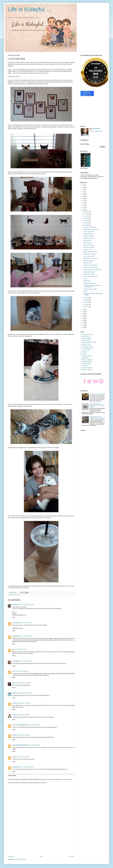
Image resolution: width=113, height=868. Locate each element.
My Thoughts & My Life (88, 348)
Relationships (85, 358)
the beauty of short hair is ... (90, 254)
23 (83, 192)
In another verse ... (88, 250)
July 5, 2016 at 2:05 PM (34, 745)
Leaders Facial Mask (89, 232)
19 (83, 201)
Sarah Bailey (16, 661)
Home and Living (86, 344)
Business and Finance (88, 334)
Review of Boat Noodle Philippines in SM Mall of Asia (97, 418)
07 (83, 325)
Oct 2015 (86, 216)
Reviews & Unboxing (87, 360)
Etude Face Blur (87, 241)
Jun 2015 (86, 225)
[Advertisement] (41, 840)
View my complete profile (96, 131)
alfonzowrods (16, 636)
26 (83, 185)
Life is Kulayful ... (29, 9)
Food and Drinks (16, 595)
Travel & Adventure (87, 368)
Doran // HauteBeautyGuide (20, 745)
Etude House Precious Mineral (91, 229)
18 (83, 203)
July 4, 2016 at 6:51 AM (26, 661)
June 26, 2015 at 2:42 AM (28, 605)
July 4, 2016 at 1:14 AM (21, 649)
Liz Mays (15, 715)
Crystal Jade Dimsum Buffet (90, 276)
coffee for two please (89, 236)
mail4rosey (15, 693)
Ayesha (14, 757)
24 (83, 190)
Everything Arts (86, 336)
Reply (14, 617)
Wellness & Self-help (87, 370)
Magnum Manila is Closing (90, 252)
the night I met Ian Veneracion (97, 394)
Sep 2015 (86, 218)
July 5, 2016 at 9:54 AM (24, 735)
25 (83, 187)
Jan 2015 (86, 307)
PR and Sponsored (87, 356)
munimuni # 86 (87, 263)
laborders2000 (16, 767)
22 (83, 194)
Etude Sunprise (87, 243)
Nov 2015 (86, 214)
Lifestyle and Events (87, 346)
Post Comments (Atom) (21, 859)
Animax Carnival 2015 (89, 256)
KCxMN (85, 291)
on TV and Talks (86, 350)
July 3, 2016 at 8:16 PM (26, 636)
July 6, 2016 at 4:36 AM (23, 757)
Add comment (12, 776)
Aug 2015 (86, 221)
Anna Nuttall (16, 623)
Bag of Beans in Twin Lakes (90, 258)
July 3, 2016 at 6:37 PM (26, 623)
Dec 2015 (86, 212)
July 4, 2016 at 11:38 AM (21, 671)
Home (41, 857)
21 (83, 196)
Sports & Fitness (86, 364)
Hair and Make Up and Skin (89, 342)
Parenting (84, 352)
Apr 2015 (86, 300)
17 (83, 205)
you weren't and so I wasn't (90, 289)
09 (83, 321)
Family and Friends (87, 338)
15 (83, 210)
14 (83, 309)
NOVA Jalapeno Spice (89, 272)
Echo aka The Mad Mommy (20, 725)
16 (83, 208)
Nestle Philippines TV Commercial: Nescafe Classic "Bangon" (97, 405)
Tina (13, 649)
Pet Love (84, 354)
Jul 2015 (86, 223)
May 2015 (86, 298)
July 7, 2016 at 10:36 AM (27, 767)
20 (83, 199)
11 (83, 316)
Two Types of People (89, 245)
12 (83, 314)
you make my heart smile (90, 227)
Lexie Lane (15, 683)
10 (83, 318)
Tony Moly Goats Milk (89, 274)
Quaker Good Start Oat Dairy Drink (92, 270)
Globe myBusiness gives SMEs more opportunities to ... (93, 286)
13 (83, 312)
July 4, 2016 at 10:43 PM (24, 703)
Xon (13, 671)
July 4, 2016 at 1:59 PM (25, 683)
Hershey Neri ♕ (16, 605)
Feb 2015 (86, 304)
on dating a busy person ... (90, 283)
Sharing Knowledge (87, 362)
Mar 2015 (86, 302)
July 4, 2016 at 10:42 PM (25, 693)
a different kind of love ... (90, 238)
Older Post (71, 857)
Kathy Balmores (96, 129)
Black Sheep (87, 281)
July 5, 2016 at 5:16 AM (33, 725)
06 (83, 327)
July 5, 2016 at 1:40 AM (24, 715)
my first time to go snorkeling (91, 267)
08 (83, 323)
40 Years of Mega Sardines (90, 265)
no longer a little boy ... (89, 261)
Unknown (15, 703)
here (19, 77)
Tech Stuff (84, 366)
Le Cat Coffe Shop (88, 234)
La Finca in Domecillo (89, 247)
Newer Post (11, 857)
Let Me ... (86, 279)
